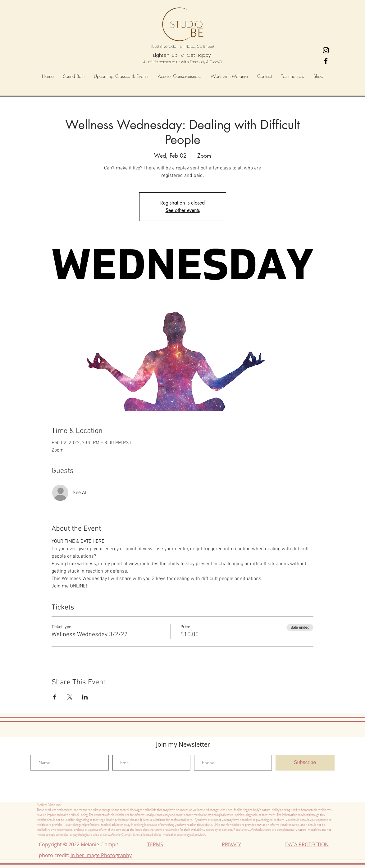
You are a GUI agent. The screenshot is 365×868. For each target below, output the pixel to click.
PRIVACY (231, 844)
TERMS (155, 844)
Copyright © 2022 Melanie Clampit (80, 844)
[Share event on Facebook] (55, 697)
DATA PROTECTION (307, 844)
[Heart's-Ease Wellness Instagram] (326, 50)
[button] (180, 76)
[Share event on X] (70, 697)
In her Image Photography (101, 855)
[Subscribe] (305, 763)
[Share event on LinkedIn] (85, 697)
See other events (183, 210)
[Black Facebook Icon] (326, 61)
